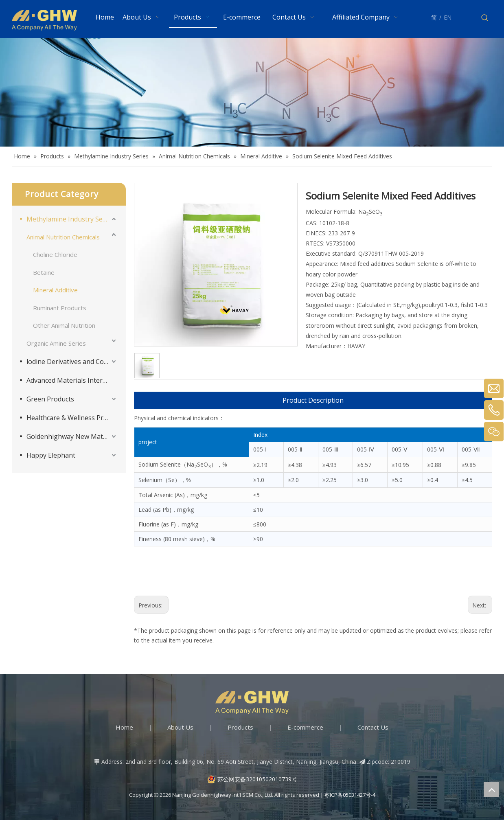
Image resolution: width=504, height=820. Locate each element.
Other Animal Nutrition (64, 325)
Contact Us (373, 727)
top (491, 789)
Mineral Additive (55, 290)
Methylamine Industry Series (70, 219)
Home (124, 727)
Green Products (50, 399)
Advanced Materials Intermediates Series (72, 380)
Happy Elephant (51, 455)
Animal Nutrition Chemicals (63, 237)
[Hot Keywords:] (485, 18)
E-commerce (305, 727)
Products (240, 727)
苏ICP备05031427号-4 (350, 795)
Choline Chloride (55, 254)
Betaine (44, 272)
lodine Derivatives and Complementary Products (72, 362)
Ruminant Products (60, 308)
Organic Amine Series (56, 343)
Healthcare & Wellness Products (72, 418)
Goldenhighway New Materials (72, 436)
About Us (180, 727)
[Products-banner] (252, 92)
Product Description (313, 400)
